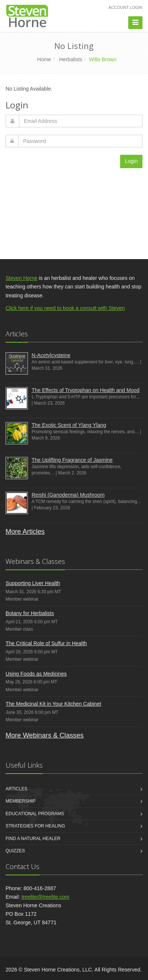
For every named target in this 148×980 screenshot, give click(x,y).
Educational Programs (35, 814)
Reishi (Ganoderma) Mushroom (68, 495)
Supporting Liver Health (33, 583)
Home (44, 59)
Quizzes (15, 851)
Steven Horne (22, 278)
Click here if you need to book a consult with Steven (65, 308)
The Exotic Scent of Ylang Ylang (69, 425)
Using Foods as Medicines (36, 674)
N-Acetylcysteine (51, 355)
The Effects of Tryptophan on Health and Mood (86, 390)
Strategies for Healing (35, 826)
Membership (21, 801)
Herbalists (71, 59)
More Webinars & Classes (45, 735)
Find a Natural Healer (33, 839)
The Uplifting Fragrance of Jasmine (72, 460)
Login (131, 161)
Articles (16, 789)
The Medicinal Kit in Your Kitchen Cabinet (53, 704)
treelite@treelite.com (46, 897)
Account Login (126, 7)
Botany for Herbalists (30, 613)
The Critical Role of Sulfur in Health (46, 643)
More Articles (25, 532)
